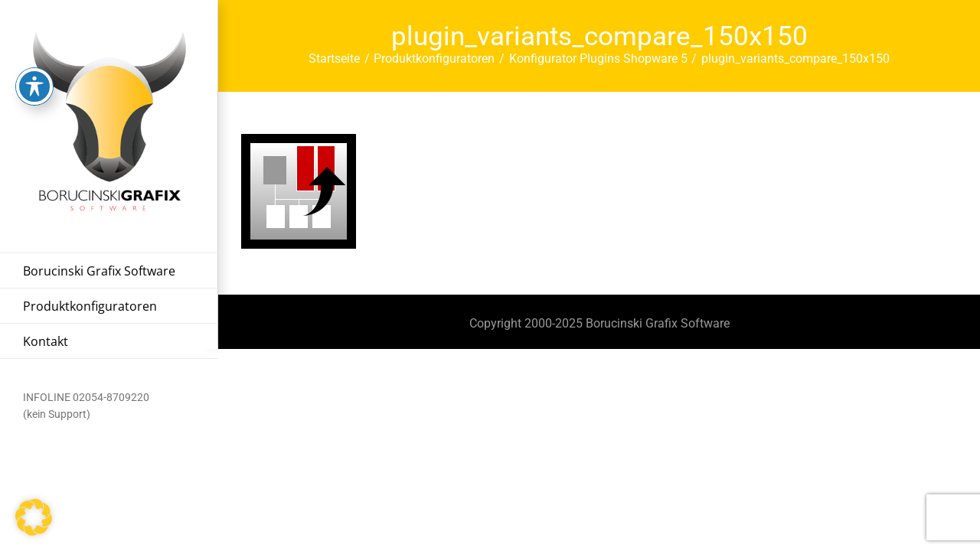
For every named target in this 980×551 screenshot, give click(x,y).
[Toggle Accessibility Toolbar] (34, 61)
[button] (34, 517)
